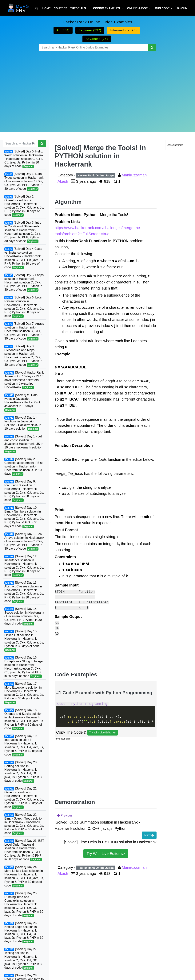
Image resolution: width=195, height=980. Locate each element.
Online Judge (137, 8)
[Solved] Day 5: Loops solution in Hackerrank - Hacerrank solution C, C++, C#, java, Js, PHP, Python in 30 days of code (24, 283)
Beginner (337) (90, 30)
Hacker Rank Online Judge (96, 175)
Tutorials (78, 8)
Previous (65, 815)
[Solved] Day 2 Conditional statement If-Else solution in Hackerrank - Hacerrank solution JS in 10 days (24, 467)
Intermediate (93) (123, 30)
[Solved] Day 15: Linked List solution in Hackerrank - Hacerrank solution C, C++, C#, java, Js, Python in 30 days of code (24, 641)
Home (47, 8)
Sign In (182, 8)
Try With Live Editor (103, 733)
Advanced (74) (97, 39)
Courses (60, 8)
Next (149, 835)
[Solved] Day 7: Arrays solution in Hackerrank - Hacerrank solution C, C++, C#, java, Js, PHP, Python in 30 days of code (24, 331)
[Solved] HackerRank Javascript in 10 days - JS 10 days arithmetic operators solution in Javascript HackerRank (24, 380)
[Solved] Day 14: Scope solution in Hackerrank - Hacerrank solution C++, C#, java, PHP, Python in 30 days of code (24, 616)
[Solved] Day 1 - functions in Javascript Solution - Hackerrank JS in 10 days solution (23, 423)
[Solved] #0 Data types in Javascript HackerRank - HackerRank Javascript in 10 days (22, 403)
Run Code (162, 8)
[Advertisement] (97, 87)
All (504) (63, 30)
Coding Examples (107, 8)
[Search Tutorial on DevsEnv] (37, 8)
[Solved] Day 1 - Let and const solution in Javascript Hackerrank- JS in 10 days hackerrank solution (24, 444)
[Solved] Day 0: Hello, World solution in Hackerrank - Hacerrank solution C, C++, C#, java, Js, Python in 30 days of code (24, 159)
